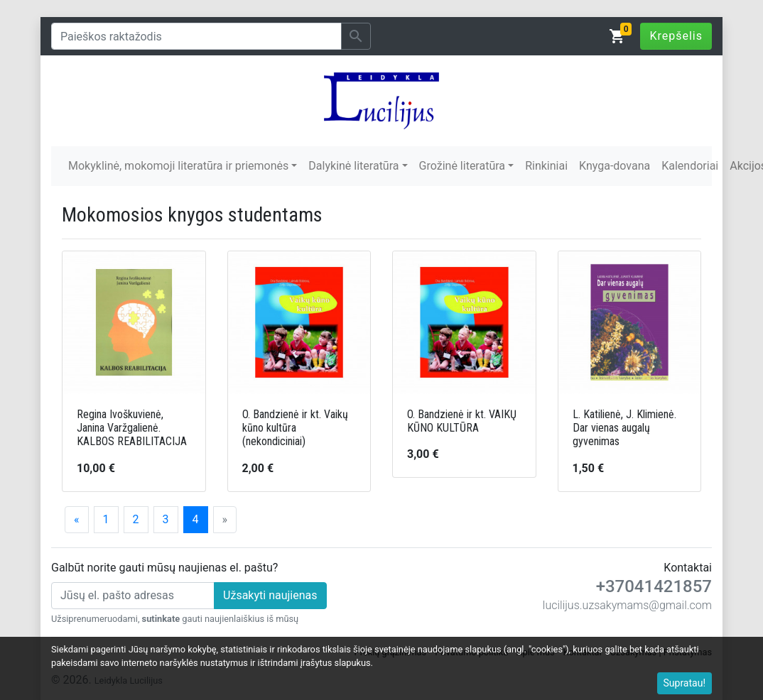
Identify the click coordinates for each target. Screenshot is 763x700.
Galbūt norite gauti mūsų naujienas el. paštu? (164, 568)
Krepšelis (676, 36)
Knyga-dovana (615, 166)
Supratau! (685, 683)
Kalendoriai (690, 166)
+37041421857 (654, 586)
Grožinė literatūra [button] (462, 166)
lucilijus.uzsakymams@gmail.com (627, 605)
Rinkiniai (546, 166)
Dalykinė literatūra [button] (353, 166)
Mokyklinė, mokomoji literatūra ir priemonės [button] (178, 166)
